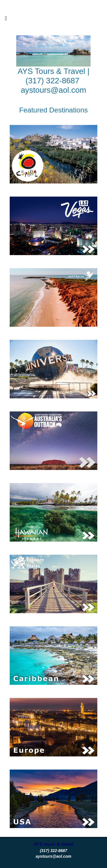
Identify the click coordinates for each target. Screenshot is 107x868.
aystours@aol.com (53, 90)
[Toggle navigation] (6, 20)
